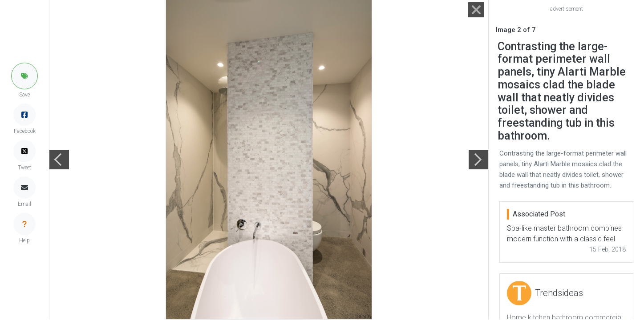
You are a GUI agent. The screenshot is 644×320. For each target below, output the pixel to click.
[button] (24, 76)
